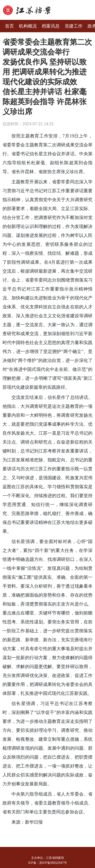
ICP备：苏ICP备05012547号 (47, 863)
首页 (9, 26)
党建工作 (74, 26)
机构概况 (28, 26)
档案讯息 (51, 26)
